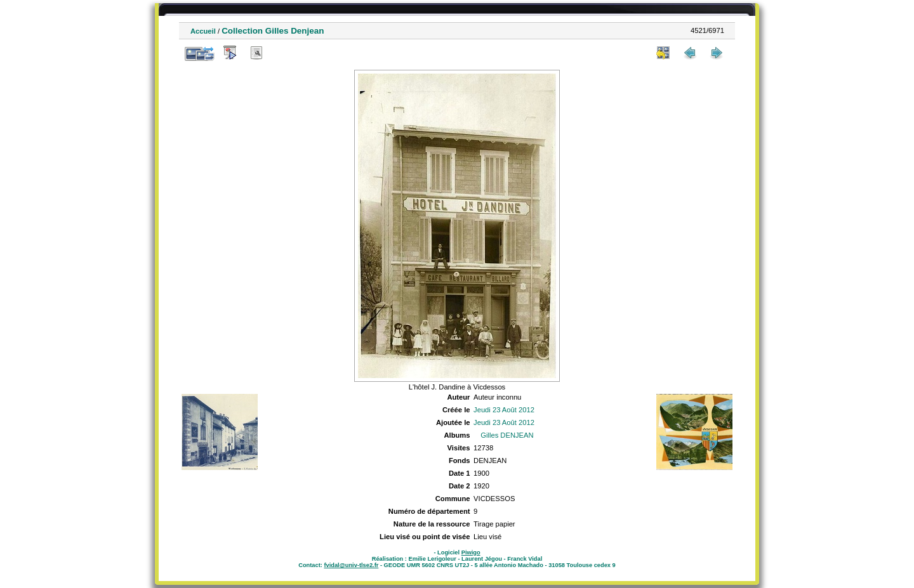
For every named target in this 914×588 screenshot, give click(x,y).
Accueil (203, 31)
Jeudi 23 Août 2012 (504, 410)
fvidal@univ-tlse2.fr (351, 565)
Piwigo (471, 552)
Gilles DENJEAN (507, 435)
